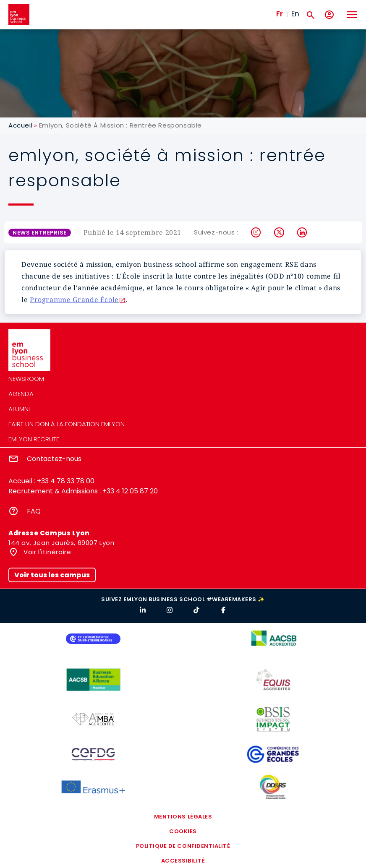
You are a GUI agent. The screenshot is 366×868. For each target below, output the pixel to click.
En (295, 14)
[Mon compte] (329, 15)
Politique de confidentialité (183, 846)
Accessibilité (183, 861)
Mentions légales (183, 817)
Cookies (183, 831)
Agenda (21, 394)
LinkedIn (302, 232)
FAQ (34, 511)
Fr (280, 14)
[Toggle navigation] (351, 15)
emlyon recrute (34, 439)
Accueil (20, 125)
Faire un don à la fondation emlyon (67, 424)
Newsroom (26, 379)
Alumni (19, 409)
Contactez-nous (54, 459)
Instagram (256, 232)
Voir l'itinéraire (47, 552)
